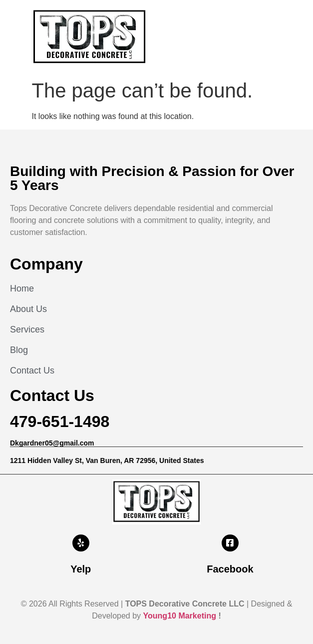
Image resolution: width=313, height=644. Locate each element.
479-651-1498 (60, 421)
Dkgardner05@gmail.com (52, 443)
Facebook (230, 569)
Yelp (81, 569)
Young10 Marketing (180, 616)
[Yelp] (81, 543)
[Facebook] (230, 543)
